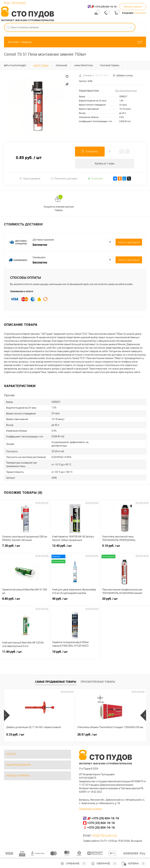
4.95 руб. (110, 735)
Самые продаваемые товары (56, 682)
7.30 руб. (25, 548)
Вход (7, 3)
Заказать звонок (133, 7)
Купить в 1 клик (105, 164)
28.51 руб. (63, 735)
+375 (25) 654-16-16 (101, 828)
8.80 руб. (25, 601)
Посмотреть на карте (90, 809)
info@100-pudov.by (104, 836)
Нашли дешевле (30, 179)
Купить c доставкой (129, 242)
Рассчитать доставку (64, 179)
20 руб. (125, 601)
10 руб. (75, 654)
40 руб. (75, 601)
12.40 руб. (75, 548)
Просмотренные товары (98, 682)
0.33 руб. (15, 735)
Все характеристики (126, 91)
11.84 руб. (25, 654)
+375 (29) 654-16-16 (105, 818)
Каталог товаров (75, 42)
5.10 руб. (125, 548)
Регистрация (19, 3)
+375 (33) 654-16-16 (101, 823)
